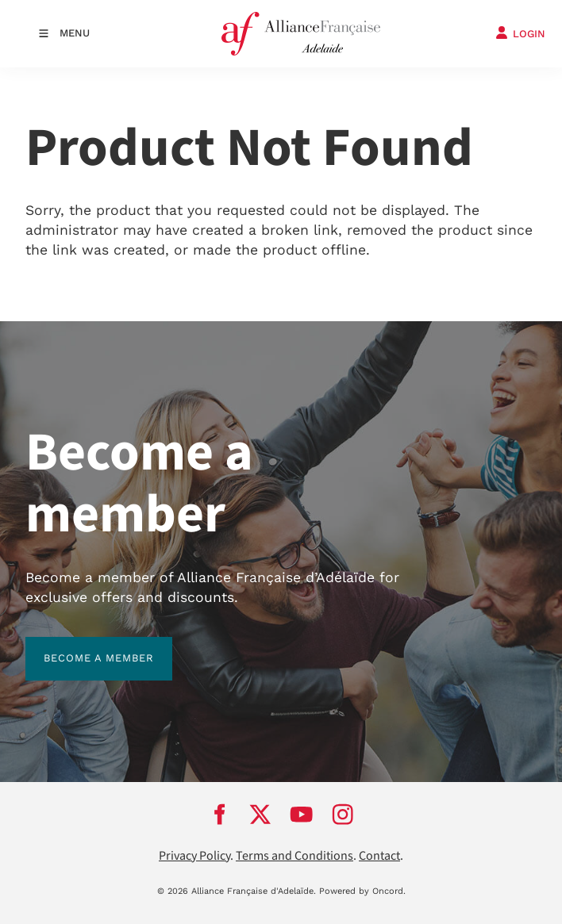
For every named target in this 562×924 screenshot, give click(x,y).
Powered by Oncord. (362, 891)
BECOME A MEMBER (81, 646)
